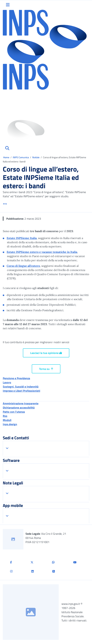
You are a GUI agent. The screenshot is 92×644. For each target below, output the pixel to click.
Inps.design (10, 424)
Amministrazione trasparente (21, 403)
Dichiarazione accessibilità (19, 408)
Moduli (7, 420)
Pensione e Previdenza (16, 378)
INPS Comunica (21, 157)
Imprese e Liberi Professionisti (21, 391)
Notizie (36, 157)
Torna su (46, 369)
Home (6, 157)
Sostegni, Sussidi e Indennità (21, 387)
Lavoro (7, 382)
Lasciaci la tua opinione (46, 353)
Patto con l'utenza (14, 412)
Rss (5, 416)
